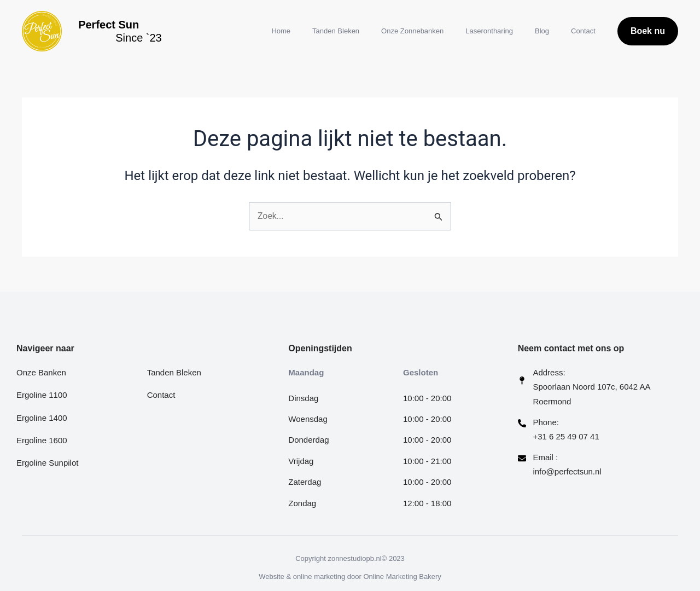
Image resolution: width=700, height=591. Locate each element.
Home (281, 31)
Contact (583, 31)
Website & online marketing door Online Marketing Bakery (350, 576)
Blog (542, 31)
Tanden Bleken (336, 31)
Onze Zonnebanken (412, 31)
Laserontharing (489, 31)
